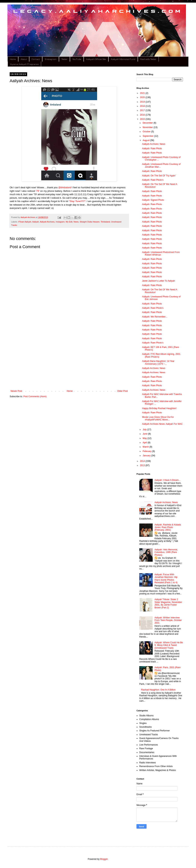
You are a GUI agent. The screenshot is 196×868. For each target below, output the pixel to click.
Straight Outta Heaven (90, 222)
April (145, 443)
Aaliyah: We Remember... (155, 317)
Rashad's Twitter (148, 59)
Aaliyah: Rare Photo (152, 149)
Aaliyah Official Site (96, 59)
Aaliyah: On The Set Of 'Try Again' (159, 176)
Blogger (104, 859)
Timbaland (105, 222)
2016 (143, 115)
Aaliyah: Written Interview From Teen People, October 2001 (168, 620)
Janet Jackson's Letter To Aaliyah (159, 281)
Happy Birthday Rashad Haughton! (159, 408)
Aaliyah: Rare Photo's (153, 180)
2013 (143, 465)
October (147, 132)
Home (13, 59)
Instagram (51, 59)
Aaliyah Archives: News (154, 144)
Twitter (64, 59)
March (146, 447)
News (76, 222)
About (24, 59)
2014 (143, 461)
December (148, 123)
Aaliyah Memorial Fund (123, 59)
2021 (143, 93)
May (145, 438)
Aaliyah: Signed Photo (153, 200)
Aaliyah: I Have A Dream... (168, 480)
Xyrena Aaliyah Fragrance (24, 64)
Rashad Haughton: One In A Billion (158, 690)
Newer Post (16, 391)
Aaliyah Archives (47, 222)
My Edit (69, 222)
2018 (143, 106)
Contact (36, 59)
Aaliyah (35, 222)
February (147, 451)
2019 (143, 102)
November (148, 127)
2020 (143, 97)
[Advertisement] (69, 359)
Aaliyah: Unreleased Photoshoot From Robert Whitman (161, 254)
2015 (143, 119)
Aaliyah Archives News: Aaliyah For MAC (162, 424)
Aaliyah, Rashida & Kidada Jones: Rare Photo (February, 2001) (168, 527)
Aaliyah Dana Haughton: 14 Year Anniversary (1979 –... (158, 362)
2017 (143, 110)
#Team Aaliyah (25, 222)
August (146, 140)
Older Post (122, 391)
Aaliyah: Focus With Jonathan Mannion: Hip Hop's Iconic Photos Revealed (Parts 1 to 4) (166, 579)
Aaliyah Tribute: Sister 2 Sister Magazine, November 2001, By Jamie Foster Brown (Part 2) (168, 603)
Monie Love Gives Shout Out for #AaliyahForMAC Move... (158, 418)
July (145, 430)
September (148, 136)
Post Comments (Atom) (35, 396)
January (147, 456)
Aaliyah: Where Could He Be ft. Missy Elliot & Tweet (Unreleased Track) (169, 645)
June (145, 434)
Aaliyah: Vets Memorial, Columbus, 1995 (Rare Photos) (166, 552)
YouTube (77, 59)
